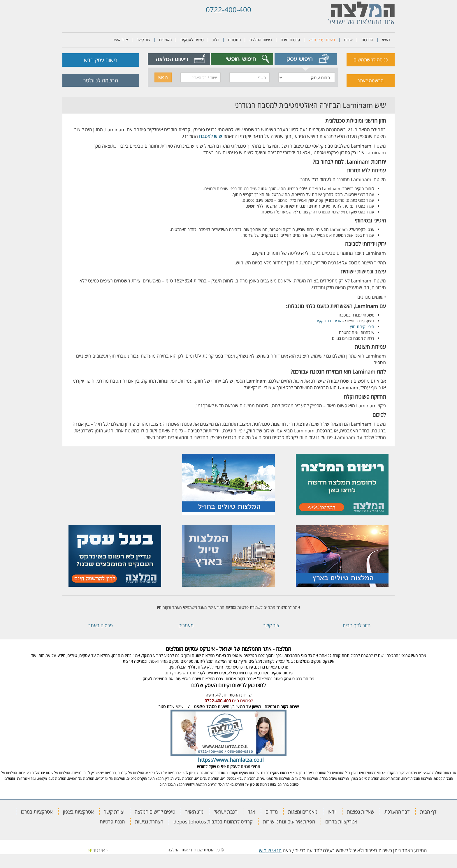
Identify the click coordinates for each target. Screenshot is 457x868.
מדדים (272, 812)
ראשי (386, 40)
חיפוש (163, 77)
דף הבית (428, 812)
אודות (348, 40)
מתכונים (234, 40)
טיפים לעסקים (192, 40)
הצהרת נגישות (149, 822)
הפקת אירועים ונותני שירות (289, 822)
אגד (252, 812)
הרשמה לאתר (371, 81)
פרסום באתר (101, 625)
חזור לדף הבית (356, 625)
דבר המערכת (397, 812)
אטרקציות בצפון (78, 812)
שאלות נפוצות (361, 812)
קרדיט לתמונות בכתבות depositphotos (213, 822)
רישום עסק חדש (322, 40)
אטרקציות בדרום (341, 822)
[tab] (306, 59)
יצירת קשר (114, 812)
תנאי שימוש (270, 850)
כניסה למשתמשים (371, 60)
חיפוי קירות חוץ (362, 327)
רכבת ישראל (226, 812)
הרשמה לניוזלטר (101, 80)
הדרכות (367, 40)
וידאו (332, 812)
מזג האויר (194, 812)
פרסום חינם (290, 40)
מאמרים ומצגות (303, 812)
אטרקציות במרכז (37, 812)
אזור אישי (121, 40)
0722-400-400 (228, 9)
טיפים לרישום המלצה (155, 812)
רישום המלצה (261, 40)
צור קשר (144, 40)
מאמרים (165, 40)
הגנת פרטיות (112, 822)
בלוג (216, 40)
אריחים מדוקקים (328, 321)
